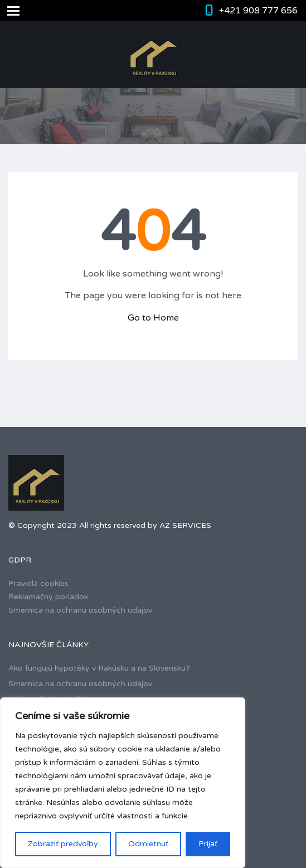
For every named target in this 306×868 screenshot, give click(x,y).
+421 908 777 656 (258, 11)
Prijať (208, 844)
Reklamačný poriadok (48, 597)
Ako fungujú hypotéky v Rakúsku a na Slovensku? (99, 668)
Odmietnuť (148, 844)
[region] (123, 783)
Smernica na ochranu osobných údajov (80, 610)
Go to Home (153, 318)
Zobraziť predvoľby (63, 844)
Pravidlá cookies (38, 583)
